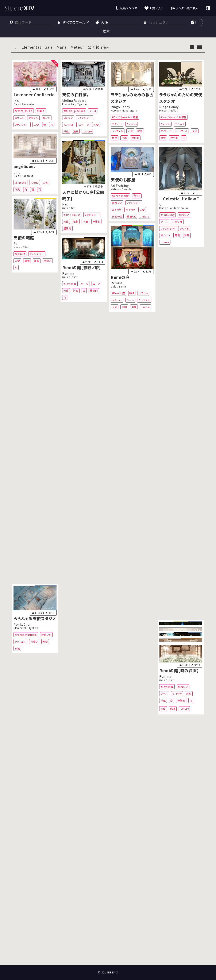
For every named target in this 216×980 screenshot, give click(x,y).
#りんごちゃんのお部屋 (125, 117)
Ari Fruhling (120, 185)
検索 (106, 31)
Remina (117, 283)
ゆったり (130, 209)
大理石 (35, 182)
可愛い (34, 641)
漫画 (76, 131)
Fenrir (123, 286)
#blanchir (21, 182)
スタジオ (177, 221)
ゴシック (68, 118)
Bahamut (28, 176)
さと (16, 100)
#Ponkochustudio (26, 635)
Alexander (28, 104)
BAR (132, 293)
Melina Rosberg (74, 100)
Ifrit (73, 208)
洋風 (66, 131)
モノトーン (83, 124)
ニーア (96, 284)
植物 (115, 138)
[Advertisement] (108, 949)
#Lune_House (72, 215)
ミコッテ (177, 693)
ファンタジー (22, 124)
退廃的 (67, 228)
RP (139, 196)
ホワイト (184, 228)
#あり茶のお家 (120, 196)
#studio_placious (74, 111)
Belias (174, 110)
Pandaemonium (179, 208)
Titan (26, 247)
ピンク (47, 118)
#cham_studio (24, 111)
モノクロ (68, 124)
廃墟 (173, 708)
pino (17, 172)
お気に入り (157, 8)
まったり (117, 209)
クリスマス (144, 300)
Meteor (115, 110)
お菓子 (41, 111)
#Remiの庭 (119, 293)
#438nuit (20, 254)
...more (87, 131)
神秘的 (135, 138)
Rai (16, 243)
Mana (163, 208)
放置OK (131, 216)
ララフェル (118, 131)
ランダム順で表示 (187, 8)
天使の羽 (117, 216)
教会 (140, 131)
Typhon (82, 104)
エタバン (117, 124)
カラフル (19, 118)
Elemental (68, 104)
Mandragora (130, 110)
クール (93, 111)
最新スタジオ (128, 8)
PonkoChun (22, 624)
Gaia (16, 104)
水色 (17, 648)
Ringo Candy (121, 107)
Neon (66, 204)
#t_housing (167, 215)
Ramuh (126, 189)
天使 (36, 124)
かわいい (34, 118)
